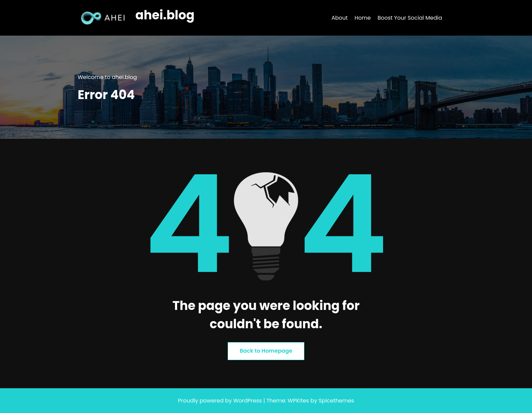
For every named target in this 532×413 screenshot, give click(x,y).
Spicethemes (336, 401)
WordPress (248, 401)
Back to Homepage (266, 351)
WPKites (299, 401)
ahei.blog (165, 15)
